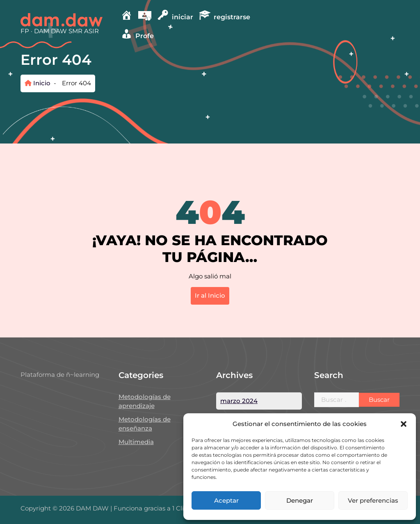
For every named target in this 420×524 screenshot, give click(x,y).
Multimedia (136, 442)
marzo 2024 (239, 401)
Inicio (38, 83)
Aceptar (226, 500)
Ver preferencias (373, 500)
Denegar (300, 500)
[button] (404, 424)
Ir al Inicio (210, 295)
